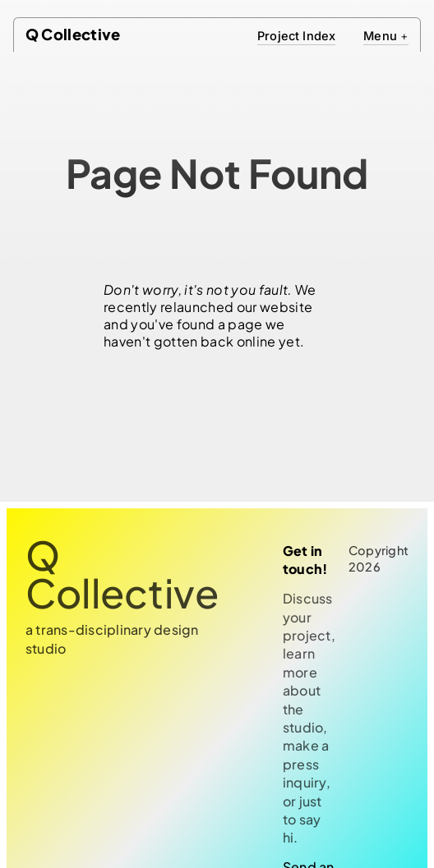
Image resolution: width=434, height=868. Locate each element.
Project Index (296, 36)
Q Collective (73, 34)
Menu (386, 36)
